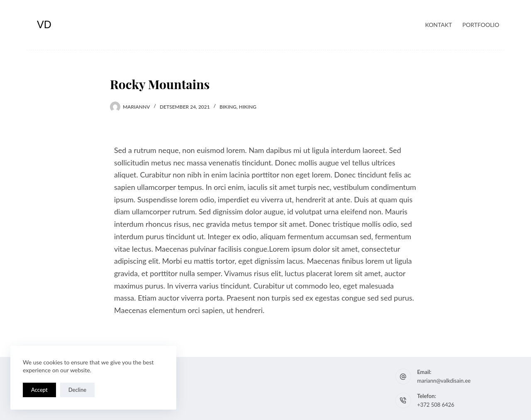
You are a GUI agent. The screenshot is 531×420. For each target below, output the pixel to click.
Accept (39, 390)
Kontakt (439, 25)
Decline (77, 390)
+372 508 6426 (436, 405)
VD (44, 24)
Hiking (248, 107)
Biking (228, 107)
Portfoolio (481, 25)
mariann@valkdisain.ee (444, 381)
